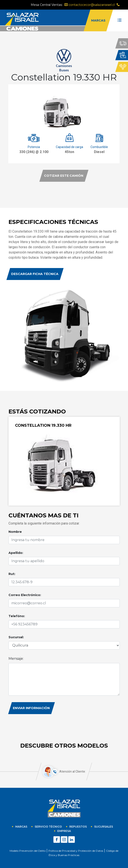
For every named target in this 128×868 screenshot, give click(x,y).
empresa (64, 831)
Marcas (21, 827)
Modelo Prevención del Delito (28, 851)
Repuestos (78, 827)
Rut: (12, 574)
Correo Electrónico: (25, 595)
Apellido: (16, 553)
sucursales (104, 827)
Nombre (15, 532)
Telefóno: (17, 616)
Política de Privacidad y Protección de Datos (76, 851)
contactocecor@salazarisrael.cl (90, 5)
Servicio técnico (48, 827)
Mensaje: (16, 659)
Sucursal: (16, 637)
